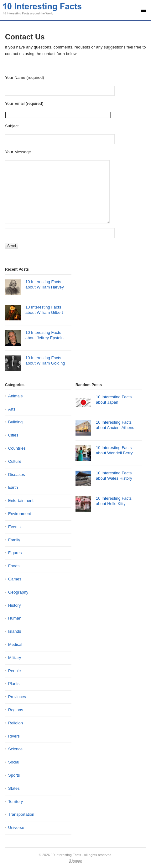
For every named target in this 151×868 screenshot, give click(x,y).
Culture (15, 461)
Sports (14, 775)
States (14, 788)
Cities (13, 435)
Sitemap (75, 860)
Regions (16, 710)
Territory (16, 802)
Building (15, 422)
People (14, 671)
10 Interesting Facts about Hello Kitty (114, 501)
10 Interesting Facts (66, 855)
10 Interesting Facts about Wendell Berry (114, 450)
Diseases (16, 475)
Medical (15, 644)
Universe (16, 827)
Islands (15, 631)
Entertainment (21, 500)
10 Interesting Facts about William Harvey (45, 284)
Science (15, 749)
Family (14, 540)
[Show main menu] (143, 10)
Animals (15, 396)
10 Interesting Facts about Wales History (114, 476)
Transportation (21, 814)
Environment (20, 514)
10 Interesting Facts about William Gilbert (44, 310)
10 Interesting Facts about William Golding (45, 360)
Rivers (14, 736)
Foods (14, 566)
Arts (12, 409)
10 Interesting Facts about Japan (114, 400)
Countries (17, 448)
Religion (16, 723)
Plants (14, 684)
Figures (15, 553)
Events (14, 527)
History (14, 605)
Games (15, 579)
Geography (18, 592)
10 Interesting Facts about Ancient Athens (115, 425)
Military (15, 658)
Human (15, 618)
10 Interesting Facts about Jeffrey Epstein (44, 335)
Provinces (17, 697)
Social (14, 762)
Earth (13, 487)
